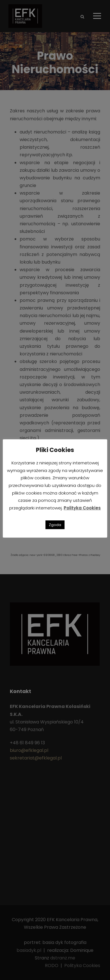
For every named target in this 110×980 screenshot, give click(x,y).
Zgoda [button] (55, 525)
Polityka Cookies (82, 508)
